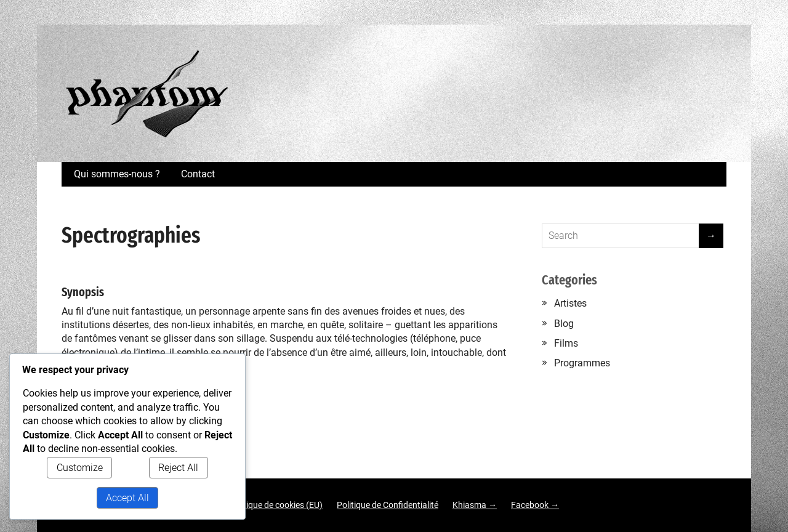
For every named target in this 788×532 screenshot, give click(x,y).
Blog (564, 324)
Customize (80, 468)
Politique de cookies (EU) (276, 505)
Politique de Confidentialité (388, 505)
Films (566, 343)
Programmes (582, 363)
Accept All (127, 498)
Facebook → (535, 505)
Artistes (570, 303)
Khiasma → (475, 505)
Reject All (178, 468)
